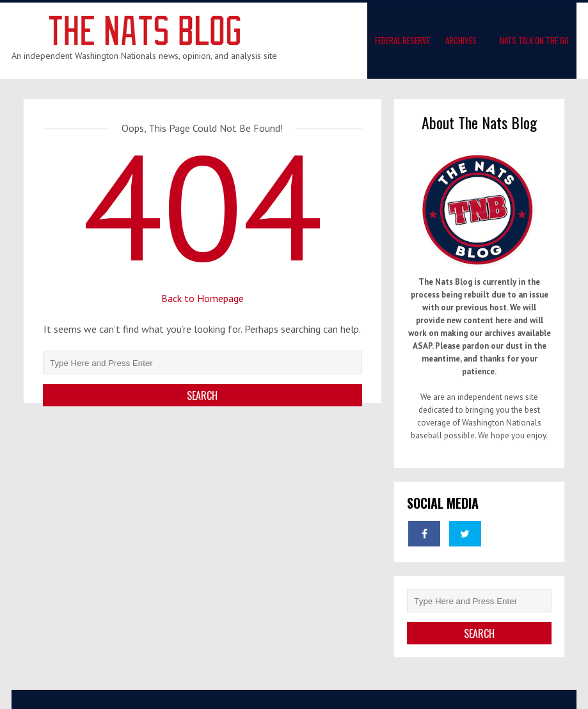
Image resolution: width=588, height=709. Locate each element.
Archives (461, 40)
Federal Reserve (402, 40)
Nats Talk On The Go (534, 40)
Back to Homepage (203, 298)
